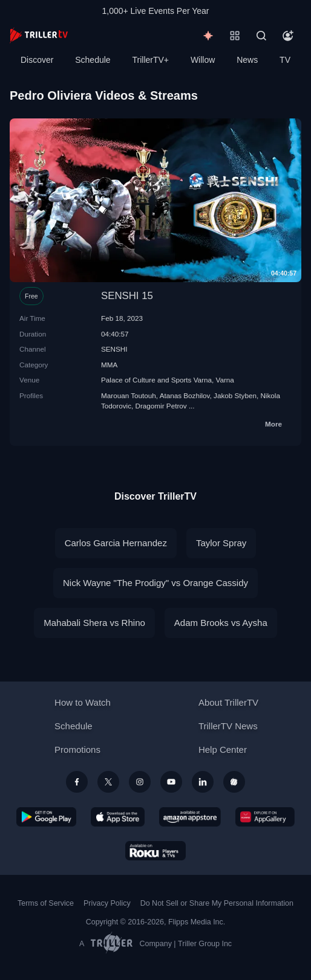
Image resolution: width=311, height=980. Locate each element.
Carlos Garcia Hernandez (116, 543)
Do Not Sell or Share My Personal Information (217, 903)
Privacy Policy (107, 903)
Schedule (93, 60)
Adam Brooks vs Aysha (221, 623)
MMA (109, 365)
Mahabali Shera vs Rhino (94, 623)
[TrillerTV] (39, 35)
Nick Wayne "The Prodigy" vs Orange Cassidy (155, 583)
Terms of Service (46, 903)
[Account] (288, 36)
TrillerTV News (228, 726)
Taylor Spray (221, 543)
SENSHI (114, 349)
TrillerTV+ (151, 60)
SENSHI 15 (127, 296)
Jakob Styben (235, 395)
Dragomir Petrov (161, 406)
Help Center (223, 750)
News (247, 60)
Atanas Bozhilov (185, 395)
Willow (203, 60)
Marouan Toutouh (129, 395)
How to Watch (83, 702)
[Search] (261, 36)
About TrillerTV (228, 702)
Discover (37, 60)
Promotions (77, 750)
